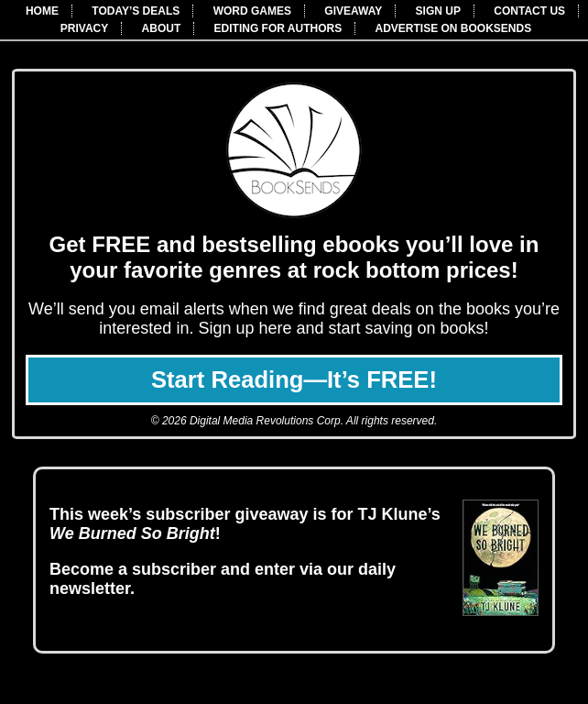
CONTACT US (529, 11)
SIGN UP (438, 11)
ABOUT (162, 28)
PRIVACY (84, 28)
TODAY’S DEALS (136, 11)
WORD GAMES (252, 11)
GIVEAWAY (353, 11)
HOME (42, 11)
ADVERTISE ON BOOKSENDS (454, 28)
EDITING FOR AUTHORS (278, 28)
